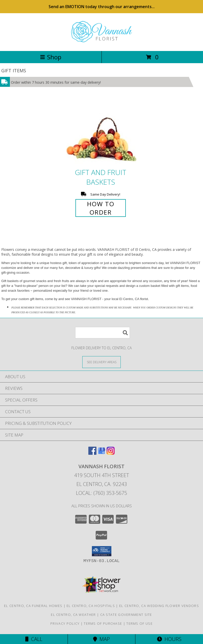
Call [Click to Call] (34, 639)
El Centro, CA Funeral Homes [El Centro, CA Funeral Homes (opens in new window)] (33, 606)
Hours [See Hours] (169, 639)
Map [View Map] (101, 639)
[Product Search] (103, 333)
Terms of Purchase (103, 623)
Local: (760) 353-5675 (101, 493)
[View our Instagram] (111, 453)
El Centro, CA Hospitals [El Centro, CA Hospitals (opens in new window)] (91, 606)
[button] (102, 551)
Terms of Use (139, 623)
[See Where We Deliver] (101, 362)
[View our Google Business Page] (101, 453)
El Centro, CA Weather (73, 615)
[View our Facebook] (92, 453)
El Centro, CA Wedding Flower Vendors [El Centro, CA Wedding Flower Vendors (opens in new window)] (159, 606)
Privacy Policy (65, 623)
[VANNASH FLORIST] (101, 43)
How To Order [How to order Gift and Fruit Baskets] (101, 208)
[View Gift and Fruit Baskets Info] (101, 133)
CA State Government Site (126, 615)
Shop (51, 57)
